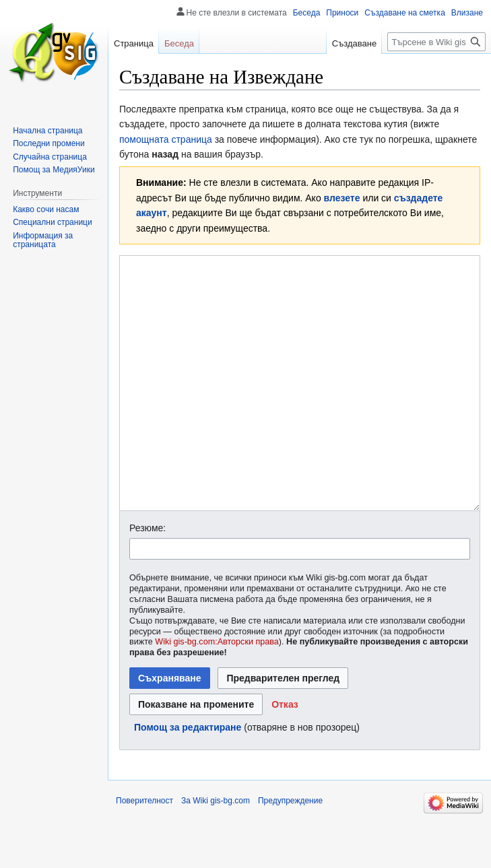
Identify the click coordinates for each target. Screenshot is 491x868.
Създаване (354, 43)
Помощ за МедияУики (54, 170)
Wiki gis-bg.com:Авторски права (217, 692)
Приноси (342, 13)
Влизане (467, 13)
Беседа (307, 13)
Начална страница (47, 131)
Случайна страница (50, 157)
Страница (134, 43)
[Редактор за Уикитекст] (300, 408)
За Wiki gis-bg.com (216, 851)
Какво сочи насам (46, 209)
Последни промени (48, 143)
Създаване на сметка (404, 13)
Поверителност (144, 851)
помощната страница (166, 139)
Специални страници (53, 222)
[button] (285, 755)
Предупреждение (290, 851)
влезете (342, 198)
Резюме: (148, 578)
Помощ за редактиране (188, 778)
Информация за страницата (43, 240)
